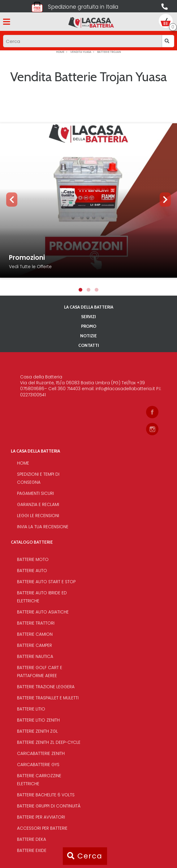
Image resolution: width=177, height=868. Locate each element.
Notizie (88, 336)
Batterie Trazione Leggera (46, 687)
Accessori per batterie (42, 828)
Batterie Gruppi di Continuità (49, 806)
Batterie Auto (32, 571)
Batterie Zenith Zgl (37, 731)
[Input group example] (82, 41)
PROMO (89, 326)
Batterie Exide (32, 851)
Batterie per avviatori (41, 817)
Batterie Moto (33, 560)
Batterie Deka (32, 839)
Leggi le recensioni (38, 516)
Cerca (85, 856)
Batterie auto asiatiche (43, 612)
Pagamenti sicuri (35, 493)
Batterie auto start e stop (46, 582)
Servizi (88, 317)
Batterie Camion (35, 634)
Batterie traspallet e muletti (48, 698)
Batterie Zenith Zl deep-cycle (49, 742)
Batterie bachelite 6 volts (46, 795)
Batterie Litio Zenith (38, 720)
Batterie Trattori (36, 623)
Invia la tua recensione (43, 527)
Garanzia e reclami (38, 505)
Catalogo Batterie (32, 542)
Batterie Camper (35, 645)
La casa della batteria (89, 307)
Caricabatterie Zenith (41, 754)
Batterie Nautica (35, 657)
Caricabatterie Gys (38, 765)
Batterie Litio (31, 709)
